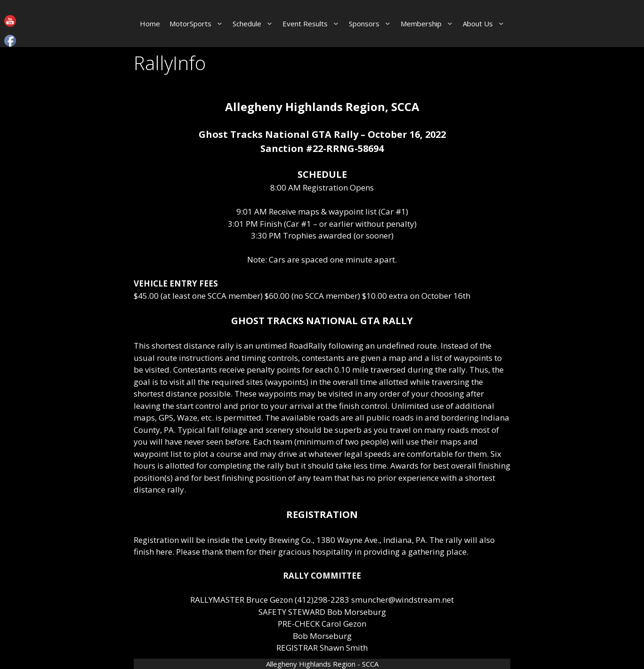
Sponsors (372, 24)
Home (150, 24)
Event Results (313, 24)
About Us (486, 24)
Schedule (255, 24)
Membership (429, 24)
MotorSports (199, 24)
